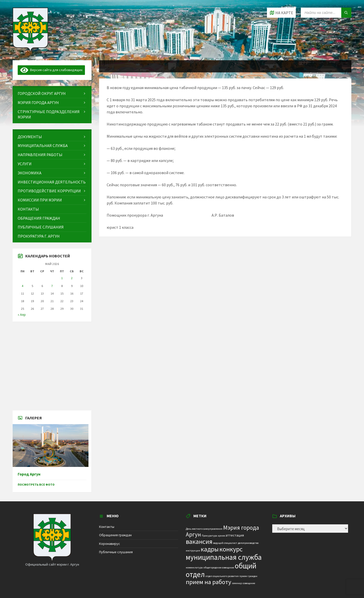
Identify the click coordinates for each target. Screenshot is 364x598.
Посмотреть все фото (36, 484)
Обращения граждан (115, 535)
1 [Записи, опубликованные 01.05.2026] (62, 278)
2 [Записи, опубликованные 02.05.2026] (72, 278)
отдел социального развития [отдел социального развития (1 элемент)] (222, 576)
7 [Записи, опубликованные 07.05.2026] (52, 286)
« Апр (22, 315)
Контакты (107, 527)
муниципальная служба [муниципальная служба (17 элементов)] (224, 557)
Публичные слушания (116, 552)
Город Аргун (29, 474)
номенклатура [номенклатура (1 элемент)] (194, 568)
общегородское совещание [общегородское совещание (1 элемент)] (219, 568)
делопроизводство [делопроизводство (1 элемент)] (248, 543)
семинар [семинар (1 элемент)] (237, 583)
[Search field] (326, 13)
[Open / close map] (281, 13)
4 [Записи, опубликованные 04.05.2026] (22, 286)
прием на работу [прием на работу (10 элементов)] (209, 582)
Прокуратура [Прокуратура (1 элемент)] (209, 536)
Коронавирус (110, 544)
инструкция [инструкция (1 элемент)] (193, 551)
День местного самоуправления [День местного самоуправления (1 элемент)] (204, 529)
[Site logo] (30, 50)
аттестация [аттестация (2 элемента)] (235, 535)
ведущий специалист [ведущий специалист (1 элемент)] (225, 543)
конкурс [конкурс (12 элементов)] (231, 549)
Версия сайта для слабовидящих (51, 70)
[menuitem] (52, 94)
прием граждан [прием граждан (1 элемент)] (248, 576)
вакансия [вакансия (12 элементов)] (199, 541)
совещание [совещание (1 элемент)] (249, 583)
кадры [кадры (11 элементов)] (210, 549)
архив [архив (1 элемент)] (221, 536)
